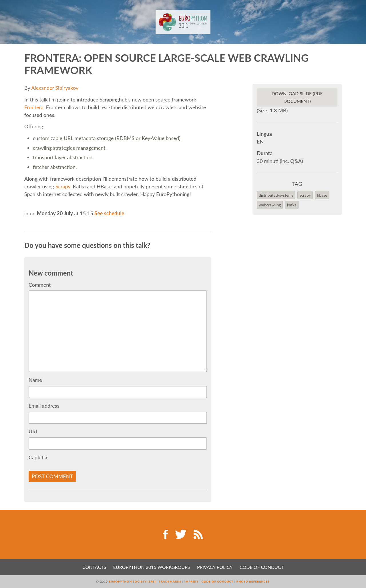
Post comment (52, 476)
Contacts (94, 567)
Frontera (34, 107)
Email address (44, 406)
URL (33, 431)
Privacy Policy (215, 567)
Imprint (192, 581)
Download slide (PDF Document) (297, 97)
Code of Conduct (262, 567)
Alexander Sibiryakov (55, 88)
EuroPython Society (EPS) (132, 581)
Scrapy (63, 186)
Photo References (253, 581)
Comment (40, 285)
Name (35, 380)
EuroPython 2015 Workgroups (152, 567)
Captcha (38, 457)
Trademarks (170, 581)
